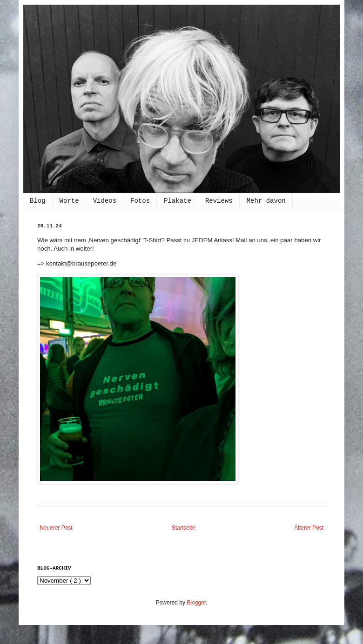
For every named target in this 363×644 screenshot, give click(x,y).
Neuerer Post (56, 528)
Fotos (140, 201)
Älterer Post (309, 528)
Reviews (219, 201)
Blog (38, 201)
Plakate (178, 201)
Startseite (184, 528)
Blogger (196, 603)
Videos (105, 201)
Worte (69, 201)
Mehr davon (266, 201)
